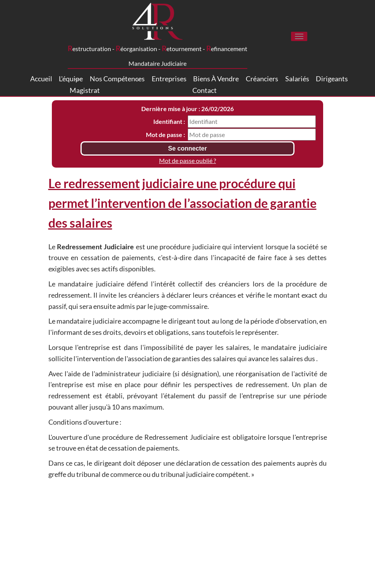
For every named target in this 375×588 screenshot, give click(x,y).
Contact (205, 90)
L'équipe (71, 79)
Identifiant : (169, 121)
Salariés (297, 79)
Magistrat (85, 90)
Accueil (41, 79)
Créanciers (262, 79)
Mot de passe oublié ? (187, 160)
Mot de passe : (165, 135)
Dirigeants (332, 79)
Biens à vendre (216, 79)
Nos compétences (117, 79)
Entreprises (169, 79)
